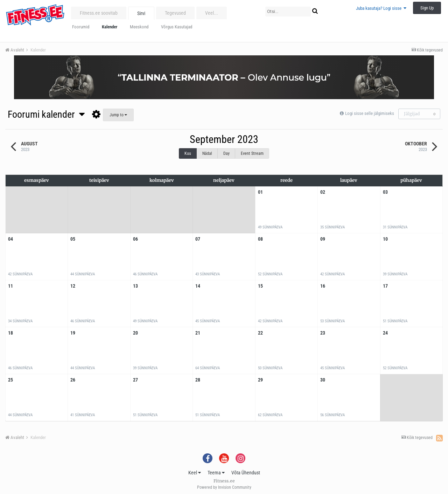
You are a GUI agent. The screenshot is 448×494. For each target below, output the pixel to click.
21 (198, 333)
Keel (195, 473)
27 (135, 380)
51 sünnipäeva (395, 321)
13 (135, 286)
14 (198, 286)
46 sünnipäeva (145, 274)
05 (73, 239)
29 (260, 380)
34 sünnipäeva (20, 321)
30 (323, 380)
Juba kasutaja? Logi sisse (381, 8)
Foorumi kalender (46, 114)
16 (323, 286)
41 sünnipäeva (83, 415)
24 (385, 333)
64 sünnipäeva (208, 368)
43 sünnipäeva (208, 274)
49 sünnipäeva (270, 227)
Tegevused (175, 13)
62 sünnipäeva (270, 415)
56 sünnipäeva (332, 415)
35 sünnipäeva (332, 227)
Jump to (118, 115)
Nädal (207, 153)
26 (73, 380)
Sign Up (427, 8)
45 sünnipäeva (208, 321)
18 (10, 333)
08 (260, 239)
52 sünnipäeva (270, 274)
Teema (216, 473)
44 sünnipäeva (83, 274)
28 (198, 380)
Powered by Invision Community (224, 487)
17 (385, 286)
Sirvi (141, 13)
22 (260, 333)
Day (226, 153)
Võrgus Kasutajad (177, 27)
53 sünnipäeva (332, 321)
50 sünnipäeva (270, 368)
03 (385, 192)
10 (385, 239)
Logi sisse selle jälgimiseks (370, 113)
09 (323, 239)
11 (10, 286)
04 (10, 239)
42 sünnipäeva (20, 274)
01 (260, 192)
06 (135, 239)
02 (323, 192)
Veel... (212, 13)
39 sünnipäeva (395, 274)
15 (260, 286)
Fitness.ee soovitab (99, 13)
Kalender (110, 27)
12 (73, 286)
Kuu (188, 153)
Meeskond (139, 27)
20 (135, 333)
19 (73, 333)
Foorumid (81, 27)
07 (198, 239)
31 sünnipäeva (395, 227)
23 (323, 333)
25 (10, 380)
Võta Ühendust (246, 473)
